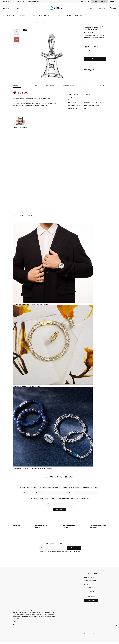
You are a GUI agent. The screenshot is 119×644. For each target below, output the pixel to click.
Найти (115, 15)
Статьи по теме (23, 216)
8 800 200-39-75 (8, 1)
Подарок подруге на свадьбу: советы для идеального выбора (30, 304)
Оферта (16, 621)
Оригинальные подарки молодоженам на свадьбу (27, 386)
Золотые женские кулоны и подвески (85, 493)
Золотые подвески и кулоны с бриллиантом (43, 498)
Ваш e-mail (87, 51)
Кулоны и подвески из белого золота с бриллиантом (74, 498)
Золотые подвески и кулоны (28, 487)
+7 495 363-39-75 (21, 1)
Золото (45, 23)
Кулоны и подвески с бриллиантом (50, 487)
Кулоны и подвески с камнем (71, 487)
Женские (39, 23)
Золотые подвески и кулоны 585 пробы (60, 493)
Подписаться (74, 548)
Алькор (33, 23)
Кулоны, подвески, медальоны (22, 23)
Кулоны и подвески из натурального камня (60, 504)
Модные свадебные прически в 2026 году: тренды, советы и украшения (33, 468)
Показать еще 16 (59, 509)
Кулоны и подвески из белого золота (34, 493)
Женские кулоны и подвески (91, 487)
